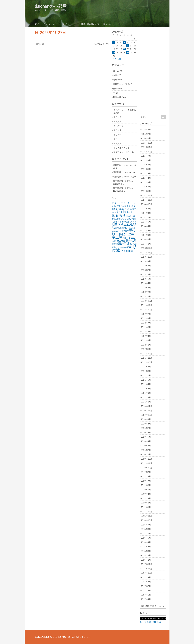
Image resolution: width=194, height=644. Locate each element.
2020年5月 (146, 437)
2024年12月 (146, 195)
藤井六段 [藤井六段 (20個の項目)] (115, 244)
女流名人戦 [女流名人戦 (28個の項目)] (130, 216)
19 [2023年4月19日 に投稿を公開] (124, 49)
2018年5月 (146, 542)
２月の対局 (118, 126)
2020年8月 (146, 424)
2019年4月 (146, 494)
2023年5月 (146, 279)
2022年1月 (146, 349)
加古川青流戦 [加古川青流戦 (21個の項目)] (129, 209)
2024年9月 (146, 209)
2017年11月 (146, 569)
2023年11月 (146, 252)
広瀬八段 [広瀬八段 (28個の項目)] (130, 219)
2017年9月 (146, 577)
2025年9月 (146, 156)
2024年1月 (146, 244)
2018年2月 (146, 555)
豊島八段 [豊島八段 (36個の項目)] (116, 247)
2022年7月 (146, 323)
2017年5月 (146, 595)
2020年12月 (146, 406)
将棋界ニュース (120, 84)
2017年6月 (146, 590)
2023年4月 (146, 283)
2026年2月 (146, 134)
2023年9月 (146, 261)
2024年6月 (146, 222)
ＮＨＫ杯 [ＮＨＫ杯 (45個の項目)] (130, 251)
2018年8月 (146, 529)
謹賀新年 (117, 165)
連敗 (115, 139)
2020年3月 (146, 446)
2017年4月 (146, 599)
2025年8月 (146, 160)
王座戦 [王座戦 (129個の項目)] (130, 234)
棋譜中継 (117, 97)
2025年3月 (146, 182)
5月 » (120, 59)
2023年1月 (146, 296)
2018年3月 (146, 551)
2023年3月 (146, 288)
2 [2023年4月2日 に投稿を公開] (114, 42)
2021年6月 (146, 380)
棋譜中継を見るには (90, 24)
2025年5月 (146, 173)
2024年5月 (146, 226)
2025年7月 (146, 165)
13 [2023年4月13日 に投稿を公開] (128, 46)
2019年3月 (146, 498)
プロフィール (49, 24)
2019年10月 (146, 468)
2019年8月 (146, 476)
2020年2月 (146, 450)
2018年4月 (146, 547)
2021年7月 (146, 375)
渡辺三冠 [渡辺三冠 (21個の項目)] (118, 231)
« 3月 (114, 59)
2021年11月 (146, 358)
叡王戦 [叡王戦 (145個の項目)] (121, 212)
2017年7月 (146, 586)
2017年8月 (146, 582)
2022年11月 (146, 305)
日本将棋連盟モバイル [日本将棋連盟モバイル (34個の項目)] (127, 222)
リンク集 (107, 24)
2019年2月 (146, 503)
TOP (37, 24)
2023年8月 (146, 266)
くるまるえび (130, 165)
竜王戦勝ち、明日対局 (124, 152)
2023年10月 (146, 257)
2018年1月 (146, 560)
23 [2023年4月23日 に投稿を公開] (114, 52)
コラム (116, 71)
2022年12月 (146, 301)
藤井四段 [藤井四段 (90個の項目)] (124, 243)
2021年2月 (146, 397)
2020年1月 (146, 454)
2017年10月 (146, 573)
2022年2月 (146, 345)
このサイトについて (68, 24)
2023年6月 (146, 274)
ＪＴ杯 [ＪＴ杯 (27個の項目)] (123, 251)
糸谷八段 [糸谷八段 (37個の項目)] (127, 238)
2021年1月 (146, 402)
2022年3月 (146, 340)
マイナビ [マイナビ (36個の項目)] (128, 203)
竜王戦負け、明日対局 (123, 181)
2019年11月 (146, 463)
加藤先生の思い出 (122, 148)
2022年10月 (146, 309)
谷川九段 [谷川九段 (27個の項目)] (133, 244)
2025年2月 (146, 187)
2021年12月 (146, 353)
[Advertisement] (153, 71)
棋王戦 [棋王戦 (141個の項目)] (125, 224)
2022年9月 (146, 314)
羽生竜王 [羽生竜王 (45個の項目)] (121, 241)
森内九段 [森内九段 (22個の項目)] (118, 228)
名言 (115, 75)
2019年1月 (146, 507)
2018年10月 (146, 520)
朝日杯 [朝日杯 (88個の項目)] (116, 224)
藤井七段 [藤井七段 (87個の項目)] (131, 240)
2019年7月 (146, 481)
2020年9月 (146, 419)
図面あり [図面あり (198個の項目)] (119, 215)
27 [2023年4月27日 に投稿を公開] (128, 52)
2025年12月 (146, 143)
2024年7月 (146, 217)
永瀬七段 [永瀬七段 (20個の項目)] (131, 228)
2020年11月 (146, 410)
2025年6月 (146, 169)
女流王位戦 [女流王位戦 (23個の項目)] (116, 219)
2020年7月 (146, 428)
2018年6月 (146, 538)
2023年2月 (146, 292)
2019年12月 (146, 459)
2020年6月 (146, 432)
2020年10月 (146, 415)
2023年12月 (146, 248)
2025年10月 (146, 151)
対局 (115, 80)
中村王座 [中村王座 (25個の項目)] (117, 206)
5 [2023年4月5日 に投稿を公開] (124, 42)
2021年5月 (146, 384)
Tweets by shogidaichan (150, 622)
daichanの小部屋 (51, 6)
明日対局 (117, 117)
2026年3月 (146, 129)
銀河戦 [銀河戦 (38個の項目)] (129, 247)
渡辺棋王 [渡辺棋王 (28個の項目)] (125, 231)
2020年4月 (146, 441)
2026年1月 (146, 138)
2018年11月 (146, 516)
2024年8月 (146, 213)
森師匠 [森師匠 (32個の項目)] (124, 228)
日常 (115, 88)
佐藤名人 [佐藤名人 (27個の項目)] (121, 209)
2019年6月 (146, 485)
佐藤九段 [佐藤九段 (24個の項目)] (130, 206)
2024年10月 (146, 204)
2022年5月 (146, 331)
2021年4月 (146, 389)
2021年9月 (146, 367)
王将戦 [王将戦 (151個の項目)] (120, 234)
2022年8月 (146, 318)
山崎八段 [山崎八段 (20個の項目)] (123, 219)
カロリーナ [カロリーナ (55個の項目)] (118, 203)
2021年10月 (146, 362)
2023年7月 (146, 270)
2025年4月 (146, 178)
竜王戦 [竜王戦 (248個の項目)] (117, 237)
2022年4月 (146, 336)
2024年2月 (146, 239)
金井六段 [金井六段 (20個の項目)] (123, 247)
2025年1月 (146, 191)
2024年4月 (146, 230)
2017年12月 (146, 564)
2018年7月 (146, 533)
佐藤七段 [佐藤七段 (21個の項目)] (124, 206)
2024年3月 (146, 235)
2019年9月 (146, 472)
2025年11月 (146, 147)
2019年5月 (146, 490)
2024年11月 (146, 200)
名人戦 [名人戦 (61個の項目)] (130, 212)
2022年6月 (146, 327)
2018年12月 (146, 511)
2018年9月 (146, 525)
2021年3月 (146, 393)
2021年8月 (146, 371)
